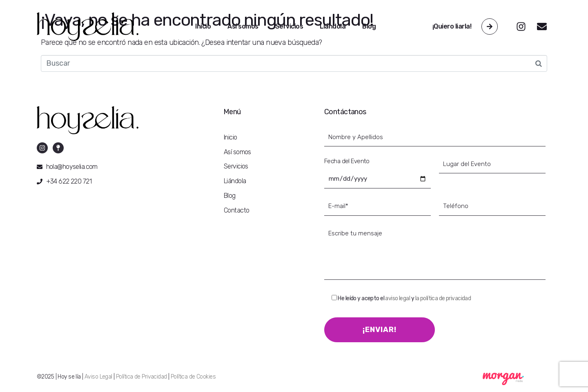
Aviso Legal (98, 377)
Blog (369, 26)
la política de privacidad (443, 298)
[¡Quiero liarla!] (490, 27)
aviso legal (398, 298)
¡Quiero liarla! (452, 26)
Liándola (333, 26)
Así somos (243, 26)
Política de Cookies (193, 377)
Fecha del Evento (347, 161)
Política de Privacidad (141, 377)
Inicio (203, 26)
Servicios (289, 26)
